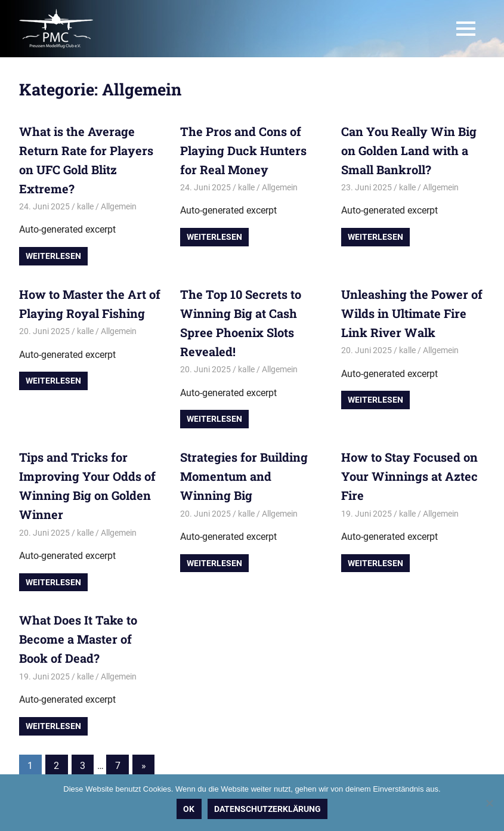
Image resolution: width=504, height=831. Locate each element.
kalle (85, 206)
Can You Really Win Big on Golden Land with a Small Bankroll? (409, 150)
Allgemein (119, 206)
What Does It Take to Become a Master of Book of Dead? (78, 639)
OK (189, 809)
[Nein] (489, 803)
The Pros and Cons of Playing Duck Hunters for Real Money (243, 150)
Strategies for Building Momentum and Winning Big (244, 476)
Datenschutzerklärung (268, 809)
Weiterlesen (53, 256)
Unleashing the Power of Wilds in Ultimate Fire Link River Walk (412, 313)
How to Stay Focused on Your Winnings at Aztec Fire (409, 476)
